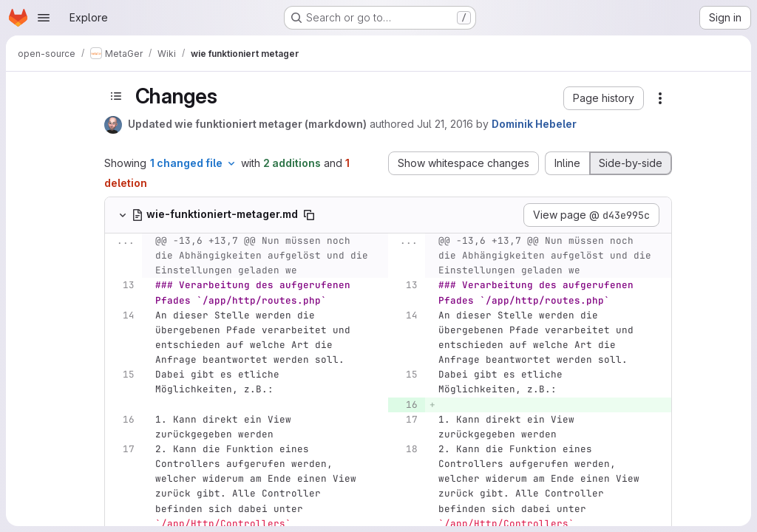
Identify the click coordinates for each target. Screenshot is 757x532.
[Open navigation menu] (44, 18)
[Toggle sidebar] (116, 96)
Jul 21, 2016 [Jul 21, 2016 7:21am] (445, 124)
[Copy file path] (309, 215)
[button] (604, 98)
